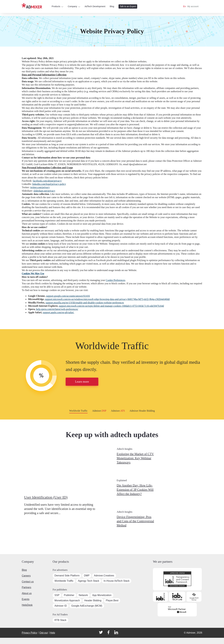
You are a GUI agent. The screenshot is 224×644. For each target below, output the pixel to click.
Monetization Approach (67, 600)
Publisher (69, 595)
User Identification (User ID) (46, 497)
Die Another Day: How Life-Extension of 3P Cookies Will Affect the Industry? (135, 490)
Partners (26, 587)
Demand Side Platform (67, 576)
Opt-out (43, 633)
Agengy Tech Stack (89, 581)
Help (52, 633)
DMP (87, 576)
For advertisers (60, 570)
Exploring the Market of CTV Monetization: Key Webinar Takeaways (135, 458)
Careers (26, 576)
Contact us (28, 582)
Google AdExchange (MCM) (87, 606)
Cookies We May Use (33, 273)
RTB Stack (60, 620)
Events (26, 599)
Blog (24, 570)
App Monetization (102, 595)
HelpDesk (27, 605)
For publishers (60, 590)
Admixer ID (61, 606)
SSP (57, 595)
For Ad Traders (60, 614)
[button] (3, 378)
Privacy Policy (30, 633)
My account (193, 6)
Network (83, 595)
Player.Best (112, 600)
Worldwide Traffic (112, 346)
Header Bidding (93, 600)
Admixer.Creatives (104, 576)
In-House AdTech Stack (117, 581)
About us (27, 593)
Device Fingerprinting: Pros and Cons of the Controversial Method (135, 521)
